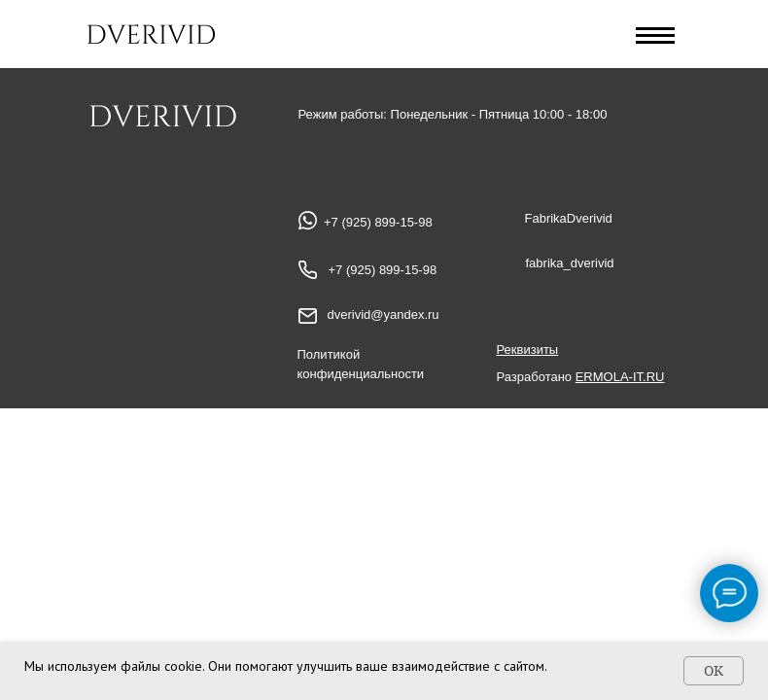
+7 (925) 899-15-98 (383, 270)
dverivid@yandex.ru (384, 315)
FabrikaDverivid (569, 218)
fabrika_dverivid (570, 263)
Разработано (581, 377)
